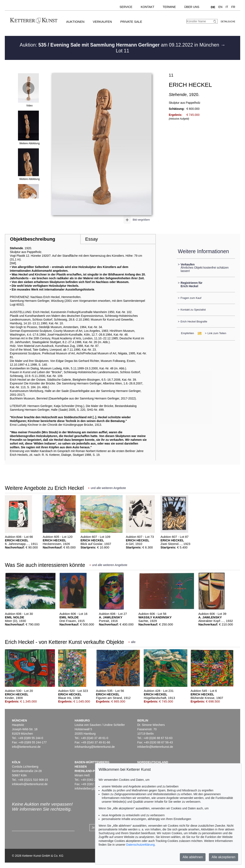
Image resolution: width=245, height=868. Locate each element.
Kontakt (148, 7)
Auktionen (75, 22)
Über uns (192, 7)
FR (233, 7)
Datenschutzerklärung (140, 845)
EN (220, 7)
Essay (92, 239)
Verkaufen (102, 22)
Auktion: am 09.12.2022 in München (120, 45)
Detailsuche (228, 22)
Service (126, 7)
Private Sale (131, 22)
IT (227, 7)
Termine (169, 7)
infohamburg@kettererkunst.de (95, 747)
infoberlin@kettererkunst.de (155, 747)
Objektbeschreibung (33, 239)
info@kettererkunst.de (26, 747)
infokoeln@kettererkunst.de (30, 784)
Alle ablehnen (193, 857)
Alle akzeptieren (223, 857)
